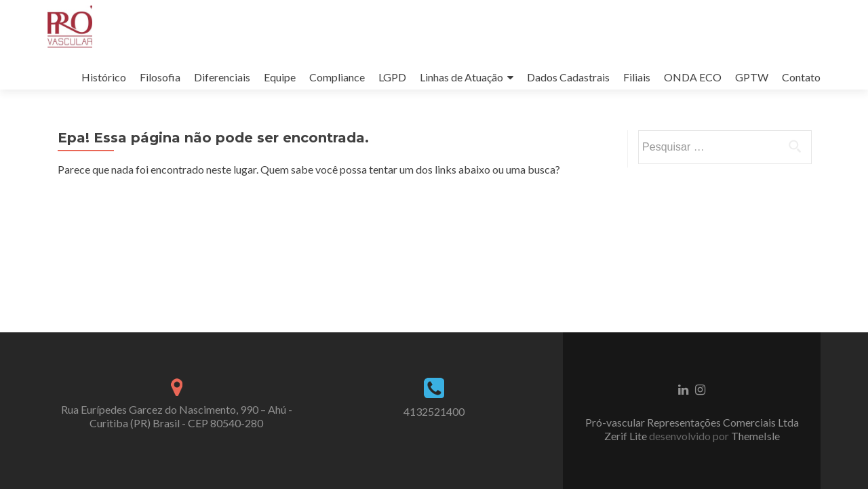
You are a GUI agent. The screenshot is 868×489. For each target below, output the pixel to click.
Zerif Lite (627, 436)
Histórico (104, 77)
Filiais (637, 77)
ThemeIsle (755, 436)
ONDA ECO (693, 77)
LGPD (392, 77)
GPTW (752, 77)
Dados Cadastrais (568, 77)
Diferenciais (222, 77)
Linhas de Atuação (461, 77)
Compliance (337, 77)
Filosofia (160, 77)
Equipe (280, 77)
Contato (801, 77)
